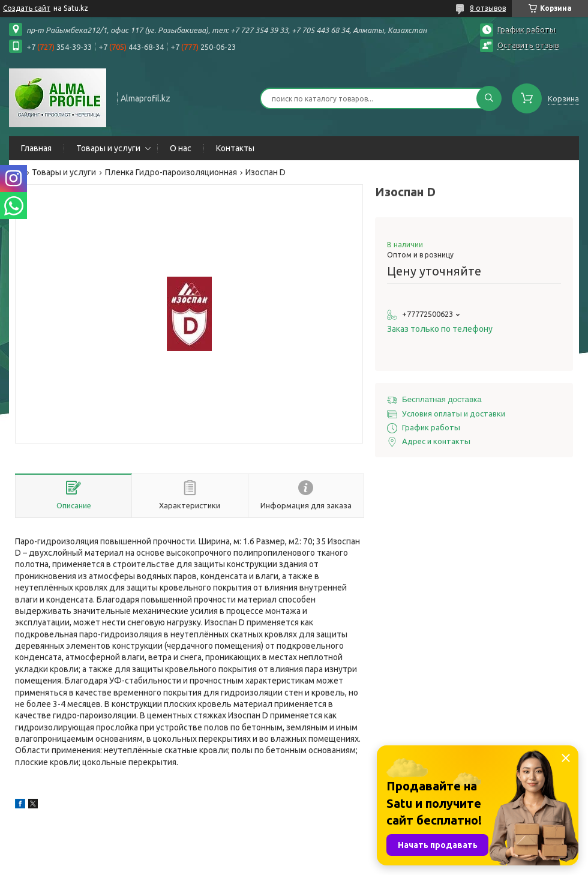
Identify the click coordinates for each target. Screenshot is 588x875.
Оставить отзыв (528, 45)
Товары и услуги (108, 148)
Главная (36, 148)
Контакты (235, 148)
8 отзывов (488, 8)
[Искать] (489, 98)
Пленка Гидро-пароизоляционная (171, 172)
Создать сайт (27, 8)
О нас (181, 148)
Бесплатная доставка (442, 399)
